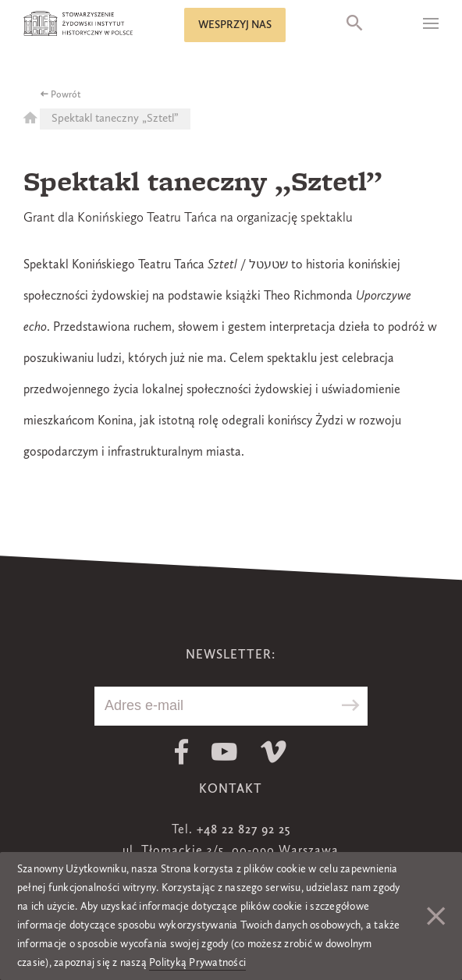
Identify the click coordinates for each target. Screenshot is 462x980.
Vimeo (274, 752)
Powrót (66, 95)
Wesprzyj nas (235, 25)
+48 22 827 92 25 (243, 830)
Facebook (181, 752)
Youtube (224, 752)
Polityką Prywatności (197, 963)
